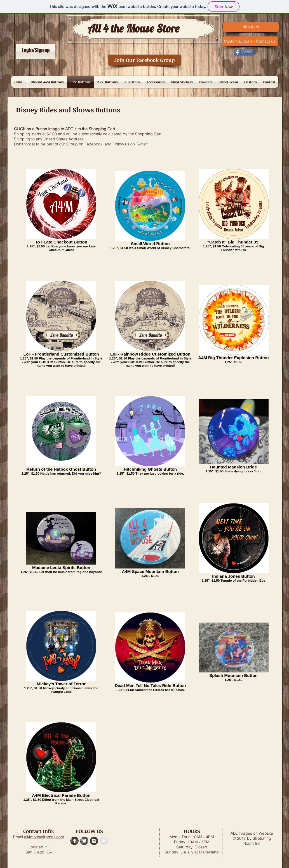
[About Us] (251, 27)
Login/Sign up (36, 50)
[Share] (244, 52)
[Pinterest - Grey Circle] (104, 841)
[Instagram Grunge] (94, 841)
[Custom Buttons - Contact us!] (250, 41)
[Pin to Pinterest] (222, 52)
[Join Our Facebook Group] (145, 60)
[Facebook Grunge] (74, 841)
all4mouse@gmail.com (44, 837)
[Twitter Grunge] (84, 841)
